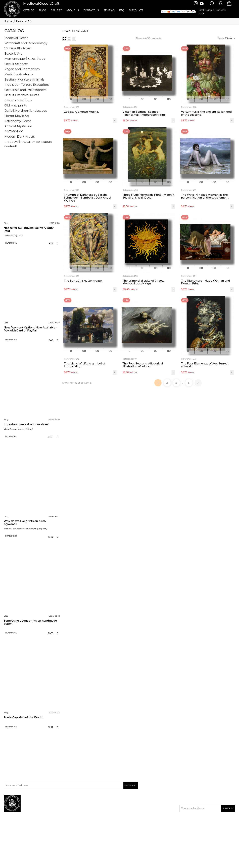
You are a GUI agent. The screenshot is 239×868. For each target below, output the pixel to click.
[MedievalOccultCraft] (12, 9)
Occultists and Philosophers (26, 90)
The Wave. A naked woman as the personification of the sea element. (205, 196)
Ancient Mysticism (18, 126)
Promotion (70, 803)
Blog (6, 223)
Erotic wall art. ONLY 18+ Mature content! (28, 144)
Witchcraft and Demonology (26, 43)
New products (72, 807)
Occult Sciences (16, 64)
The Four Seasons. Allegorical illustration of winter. (143, 365)
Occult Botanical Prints (22, 95)
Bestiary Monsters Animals (25, 80)
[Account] (221, 5)
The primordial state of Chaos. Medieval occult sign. (143, 282)
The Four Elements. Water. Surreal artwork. (205, 365)
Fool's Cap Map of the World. (23, 717)
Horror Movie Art (17, 116)
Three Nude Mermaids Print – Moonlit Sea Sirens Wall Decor (149, 196)
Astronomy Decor (18, 121)
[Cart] (229, 6)
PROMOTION (14, 131)
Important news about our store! (26, 424)
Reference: (70, 107)
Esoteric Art (13, 54)
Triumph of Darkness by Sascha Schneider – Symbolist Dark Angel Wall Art (88, 198)
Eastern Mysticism (18, 100)
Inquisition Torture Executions (27, 85)
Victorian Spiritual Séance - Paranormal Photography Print (144, 113)
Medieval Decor (16, 38)
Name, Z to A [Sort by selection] (226, 38)
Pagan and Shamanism (22, 69)
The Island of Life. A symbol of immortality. (85, 365)
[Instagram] (196, 4)
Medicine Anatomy (19, 74)
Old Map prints (16, 105)
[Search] (212, 4)
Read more (11, 243)
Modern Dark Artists (20, 137)
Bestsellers (70, 811)
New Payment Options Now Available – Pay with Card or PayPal (31, 329)
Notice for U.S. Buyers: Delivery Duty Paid (29, 229)
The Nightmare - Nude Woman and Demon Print (206, 282)
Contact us (127, 811)
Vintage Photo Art (18, 48)
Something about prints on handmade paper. (30, 622)
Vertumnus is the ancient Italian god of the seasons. (206, 113)
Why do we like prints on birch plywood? (25, 523)
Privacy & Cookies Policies (136, 807)
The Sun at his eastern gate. (83, 281)
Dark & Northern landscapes (26, 111)
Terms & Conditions (132, 816)
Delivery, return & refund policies (140, 803)
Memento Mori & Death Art (25, 59)
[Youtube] (202, 4)
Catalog (14, 31)
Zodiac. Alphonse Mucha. (81, 112)
